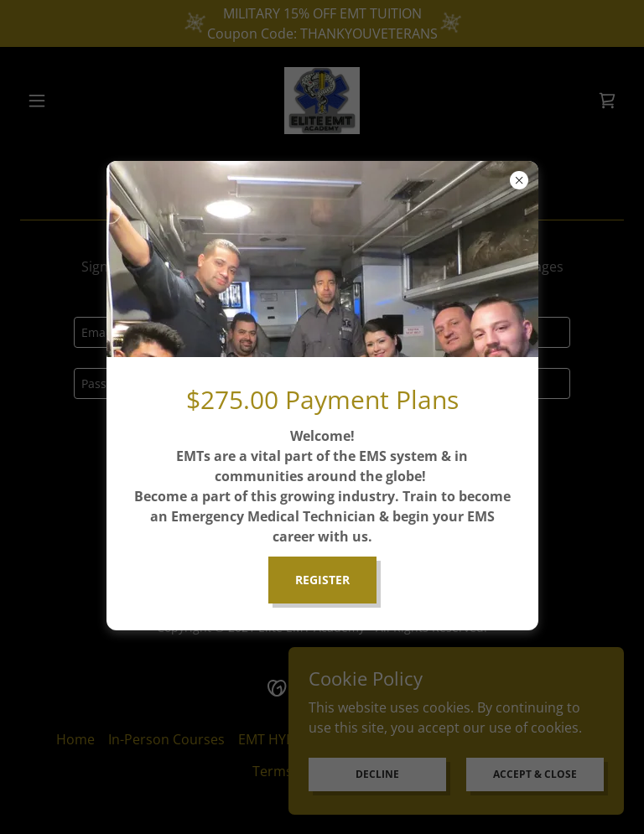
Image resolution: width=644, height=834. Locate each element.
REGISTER (322, 580)
